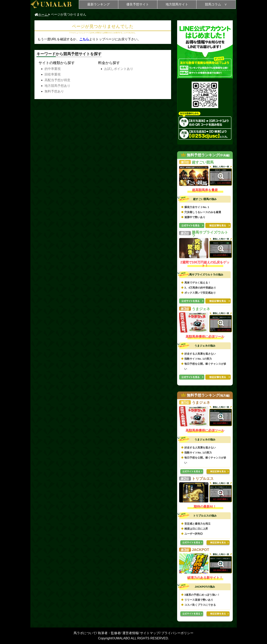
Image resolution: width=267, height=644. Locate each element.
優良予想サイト (138, 4)
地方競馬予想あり (57, 86)
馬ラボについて (85, 633)
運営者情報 (130, 633)
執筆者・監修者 (109, 633)
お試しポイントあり (119, 69)
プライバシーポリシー (177, 633)
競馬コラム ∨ (216, 4)
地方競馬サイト (177, 4)
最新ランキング (99, 4)
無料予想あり (54, 91)
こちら (84, 39)
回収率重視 (53, 74)
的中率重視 (53, 69)
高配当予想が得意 (57, 80)
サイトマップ (150, 633)
